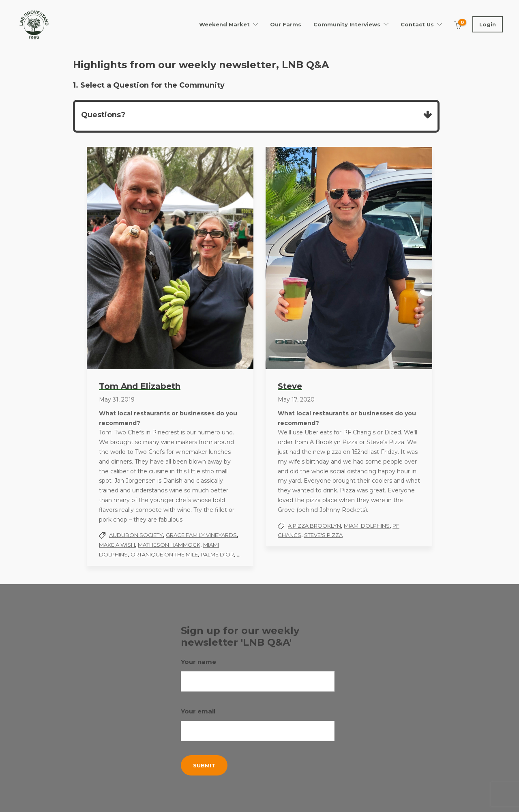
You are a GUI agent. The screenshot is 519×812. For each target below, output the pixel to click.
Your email (258, 724)
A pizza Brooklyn (314, 526)
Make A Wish (117, 545)
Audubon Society (136, 535)
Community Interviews (347, 24)
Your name (258, 675)
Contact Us (417, 24)
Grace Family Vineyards (201, 535)
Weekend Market (224, 24)
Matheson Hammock (169, 545)
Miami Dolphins (367, 526)
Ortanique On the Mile (164, 554)
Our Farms (286, 24)
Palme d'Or (217, 554)
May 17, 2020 (296, 400)
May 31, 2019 (117, 400)
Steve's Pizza (323, 535)
